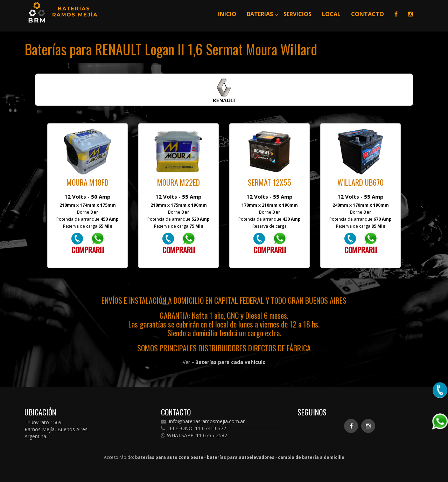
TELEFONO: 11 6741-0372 (194, 428)
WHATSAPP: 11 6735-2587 (194, 435)
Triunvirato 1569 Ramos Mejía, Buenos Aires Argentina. (56, 429)
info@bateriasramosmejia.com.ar (203, 421)
